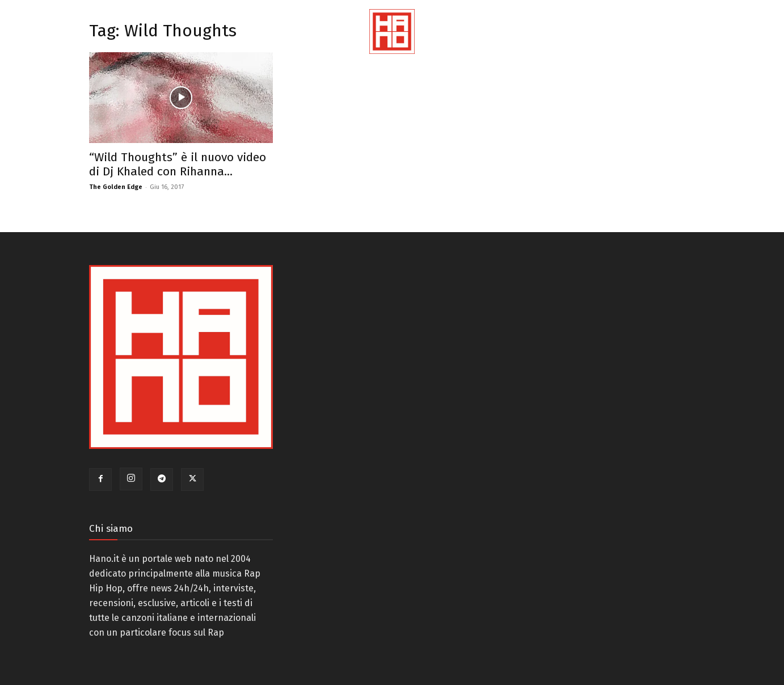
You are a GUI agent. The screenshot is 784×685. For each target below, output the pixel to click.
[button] (761, 45)
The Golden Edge (116, 187)
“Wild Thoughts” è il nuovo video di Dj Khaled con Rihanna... (178, 164)
